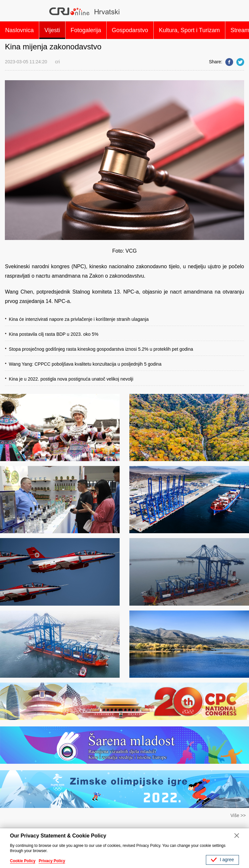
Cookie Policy (23, 861)
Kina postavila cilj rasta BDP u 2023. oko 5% (53, 334)
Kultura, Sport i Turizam (189, 30)
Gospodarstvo (130, 30)
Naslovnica (19, 30)
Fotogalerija (86, 30)
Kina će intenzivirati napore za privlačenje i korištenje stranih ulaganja (79, 319)
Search (236, 11)
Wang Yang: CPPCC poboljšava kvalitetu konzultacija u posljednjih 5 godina (85, 364)
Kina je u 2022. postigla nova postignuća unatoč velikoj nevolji (71, 379)
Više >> (238, 815)
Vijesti (52, 30)
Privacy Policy (52, 861)
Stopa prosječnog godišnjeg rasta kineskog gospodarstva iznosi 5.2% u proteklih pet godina (101, 349)
